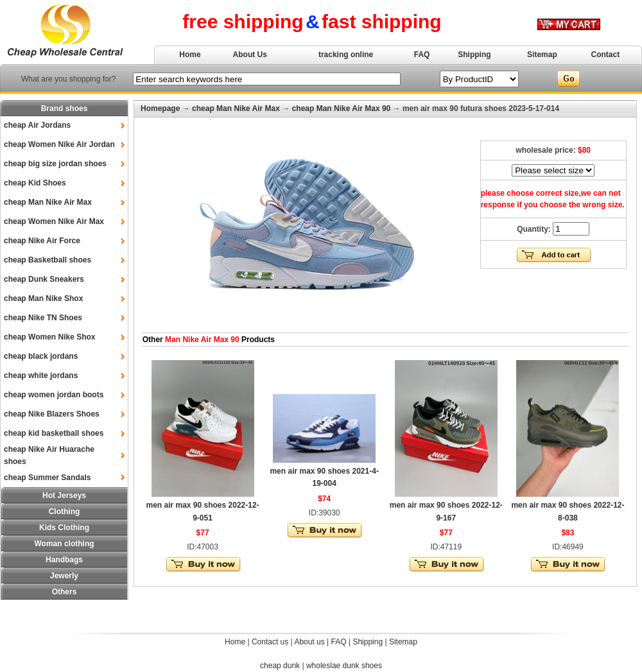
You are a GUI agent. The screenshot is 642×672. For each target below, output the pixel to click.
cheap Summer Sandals (47, 478)
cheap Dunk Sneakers (44, 279)
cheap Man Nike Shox (43, 298)
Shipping (474, 55)
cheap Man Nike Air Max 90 (342, 108)
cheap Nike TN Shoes (43, 318)
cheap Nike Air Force (42, 241)
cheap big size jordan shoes (55, 164)
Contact (606, 55)
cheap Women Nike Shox (49, 337)
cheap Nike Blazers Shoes (52, 414)
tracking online (346, 55)
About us (309, 642)
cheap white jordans (41, 375)
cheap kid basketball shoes (54, 433)
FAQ (422, 55)
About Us (250, 55)
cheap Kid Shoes (35, 183)
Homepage (160, 108)
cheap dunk (280, 666)
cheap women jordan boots (54, 395)
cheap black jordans (41, 356)
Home (190, 55)
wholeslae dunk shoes (344, 666)
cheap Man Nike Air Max (48, 202)
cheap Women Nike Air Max (54, 221)
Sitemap (542, 55)
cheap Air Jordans (37, 125)
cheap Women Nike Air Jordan (59, 144)
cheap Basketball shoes (48, 260)
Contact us (270, 642)
